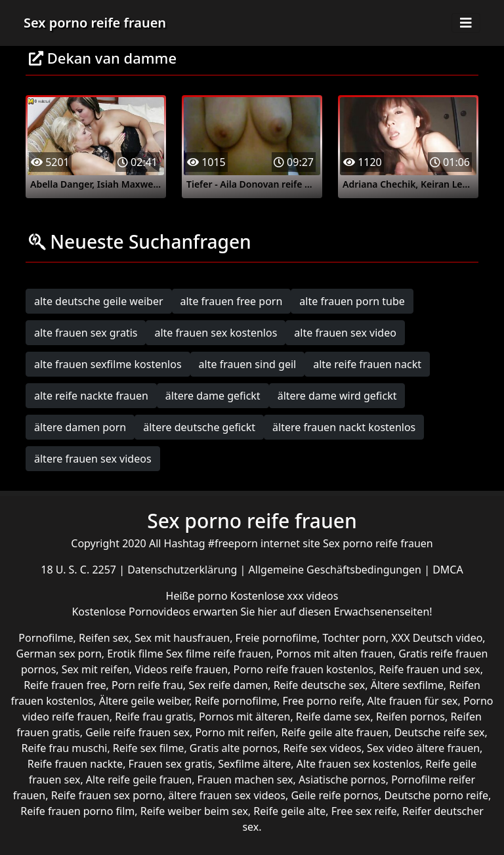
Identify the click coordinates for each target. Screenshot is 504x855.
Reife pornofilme (236, 701)
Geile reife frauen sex (137, 732)
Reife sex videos (322, 748)
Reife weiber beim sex (194, 811)
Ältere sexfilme (407, 685)
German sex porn (59, 654)
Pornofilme (46, 638)
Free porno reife (322, 701)
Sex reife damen (228, 685)
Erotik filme (135, 654)
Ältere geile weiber (144, 701)
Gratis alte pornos (234, 748)
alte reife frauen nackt (367, 364)
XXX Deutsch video (437, 638)
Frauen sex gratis (171, 764)
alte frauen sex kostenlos (216, 333)
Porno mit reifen (235, 732)
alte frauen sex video (345, 333)
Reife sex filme (149, 748)
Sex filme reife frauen (219, 654)
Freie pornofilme (276, 638)
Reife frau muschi (65, 748)
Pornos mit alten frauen (335, 654)
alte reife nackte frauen (91, 396)
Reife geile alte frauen (335, 732)
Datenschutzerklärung (183, 570)
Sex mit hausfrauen (182, 638)
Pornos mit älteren (245, 717)
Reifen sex (104, 638)
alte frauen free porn (232, 301)
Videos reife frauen (181, 669)
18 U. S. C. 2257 (80, 570)
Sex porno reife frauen (95, 23)
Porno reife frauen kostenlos (304, 669)
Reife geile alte (289, 811)
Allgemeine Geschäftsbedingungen (337, 570)
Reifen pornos (410, 717)
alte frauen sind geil (248, 364)
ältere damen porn (80, 427)
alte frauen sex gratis (86, 333)
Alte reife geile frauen (139, 780)
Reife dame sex (333, 717)
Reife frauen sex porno (107, 795)
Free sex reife (364, 811)
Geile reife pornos (335, 795)
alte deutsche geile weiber (99, 301)
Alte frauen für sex (412, 701)
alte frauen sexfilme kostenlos (108, 364)
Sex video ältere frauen (423, 748)
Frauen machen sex (245, 780)
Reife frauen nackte (75, 764)
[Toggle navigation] (466, 23)
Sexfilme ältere (254, 764)
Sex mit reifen (95, 669)
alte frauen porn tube (352, 301)
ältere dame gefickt (213, 396)
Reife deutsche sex (320, 685)
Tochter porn (354, 638)
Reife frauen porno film (77, 811)
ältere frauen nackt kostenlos (344, 427)
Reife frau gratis (154, 717)
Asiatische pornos (342, 780)
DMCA (448, 570)
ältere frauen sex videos (93, 459)
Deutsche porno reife (436, 795)
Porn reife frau (147, 685)
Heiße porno (198, 596)
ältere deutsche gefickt (199, 427)
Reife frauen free (65, 685)
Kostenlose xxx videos (284, 596)
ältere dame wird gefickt (337, 396)
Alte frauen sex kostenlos (358, 764)
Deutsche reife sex (440, 732)
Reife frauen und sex (430, 669)
